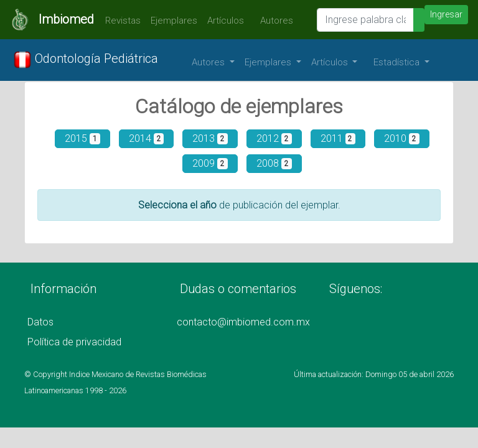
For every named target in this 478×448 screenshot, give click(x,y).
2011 (338, 138)
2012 (274, 138)
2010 (402, 138)
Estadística (398, 62)
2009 (210, 163)
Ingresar (446, 14)
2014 (147, 138)
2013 (210, 138)
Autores (274, 21)
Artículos (226, 21)
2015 (82, 138)
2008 (274, 163)
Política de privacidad (74, 342)
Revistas (120, 21)
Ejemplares (174, 21)
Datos (40, 322)
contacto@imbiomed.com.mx (243, 322)
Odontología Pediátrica (86, 60)
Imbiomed (66, 19)
